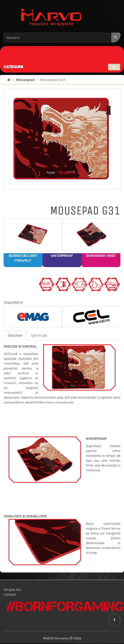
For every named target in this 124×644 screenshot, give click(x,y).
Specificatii (39, 335)
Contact (10, 594)
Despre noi (12, 590)
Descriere (15, 335)
